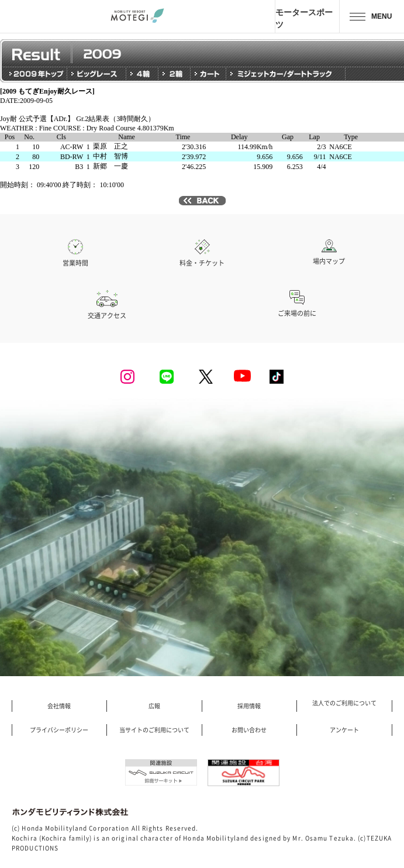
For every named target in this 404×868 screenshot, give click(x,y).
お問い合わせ (249, 730)
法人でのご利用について (344, 703)
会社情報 (59, 706)
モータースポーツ (304, 18)
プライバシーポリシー (59, 730)
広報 (154, 706)
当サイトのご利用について (154, 730)
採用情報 (249, 706)
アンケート (344, 730)
